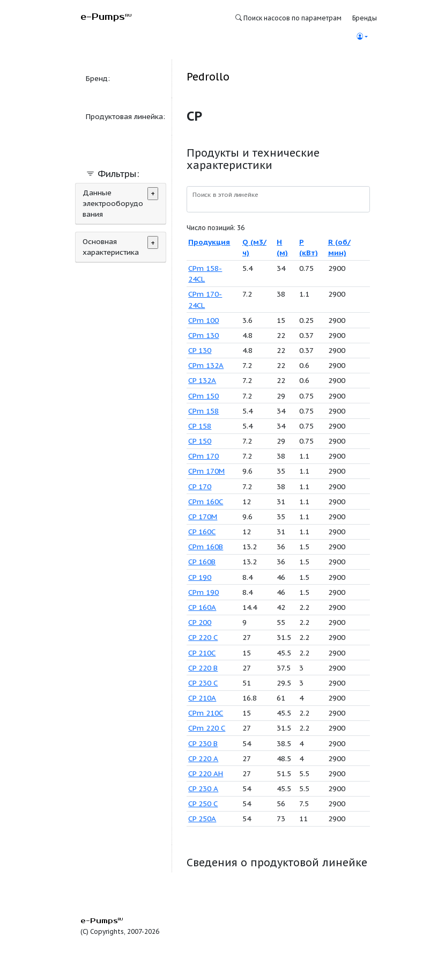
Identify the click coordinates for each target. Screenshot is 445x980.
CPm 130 (203, 335)
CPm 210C (206, 713)
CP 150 (200, 441)
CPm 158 (203, 411)
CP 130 (200, 350)
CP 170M (203, 517)
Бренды (365, 18)
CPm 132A (206, 365)
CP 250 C (203, 804)
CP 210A (202, 698)
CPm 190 (203, 592)
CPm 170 (203, 456)
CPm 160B (206, 547)
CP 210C (202, 653)
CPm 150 (203, 396)
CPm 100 (203, 320)
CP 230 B (203, 743)
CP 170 (200, 487)
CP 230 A (203, 789)
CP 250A (202, 819)
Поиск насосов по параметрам (288, 18)
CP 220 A (203, 758)
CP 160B (202, 562)
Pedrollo (208, 76)
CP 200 (200, 622)
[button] (362, 37)
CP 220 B (203, 668)
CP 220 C (203, 637)
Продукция (209, 242)
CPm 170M (206, 471)
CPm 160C (206, 502)
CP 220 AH (206, 773)
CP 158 (200, 426)
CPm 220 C (207, 728)
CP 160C (202, 532)
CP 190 (200, 577)
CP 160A (202, 607)
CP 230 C (203, 683)
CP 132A (202, 380)
